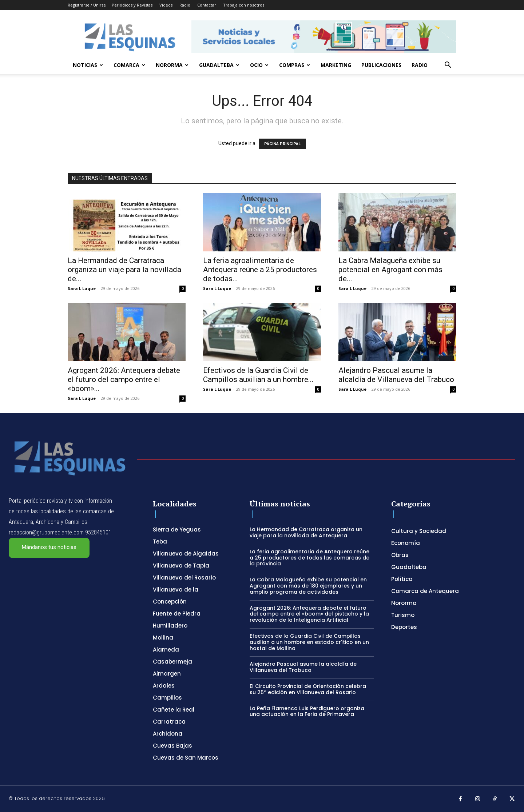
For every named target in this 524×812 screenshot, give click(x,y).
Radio (185, 5)
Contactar (207, 5)
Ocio (259, 65)
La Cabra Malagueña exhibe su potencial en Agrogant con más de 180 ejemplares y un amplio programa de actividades (308, 586)
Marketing (336, 65)
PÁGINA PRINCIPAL (282, 144)
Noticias (88, 65)
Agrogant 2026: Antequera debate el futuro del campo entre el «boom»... (124, 379)
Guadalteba (219, 65)
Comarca (129, 65)
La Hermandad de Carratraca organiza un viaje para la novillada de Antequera (306, 532)
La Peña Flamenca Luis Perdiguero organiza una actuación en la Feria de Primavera (307, 711)
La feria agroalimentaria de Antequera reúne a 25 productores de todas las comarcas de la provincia (309, 558)
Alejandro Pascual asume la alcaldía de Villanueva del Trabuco (396, 375)
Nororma (172, 65)
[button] (448, 66)
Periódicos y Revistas (132, 5)
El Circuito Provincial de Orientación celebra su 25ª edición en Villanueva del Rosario (308, 689)
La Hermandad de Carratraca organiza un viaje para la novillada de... (124, 270)
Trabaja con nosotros (244, 5)
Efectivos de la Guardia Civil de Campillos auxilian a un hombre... (258, 375)
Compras (295, 65)
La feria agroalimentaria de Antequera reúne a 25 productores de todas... (260, 270)
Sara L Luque (82, 288)
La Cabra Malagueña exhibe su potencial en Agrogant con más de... (390, 270)
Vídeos (166, 5)
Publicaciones (381, 65)
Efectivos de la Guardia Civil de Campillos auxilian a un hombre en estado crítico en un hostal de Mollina (309, 642)
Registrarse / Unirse (87, 5)
